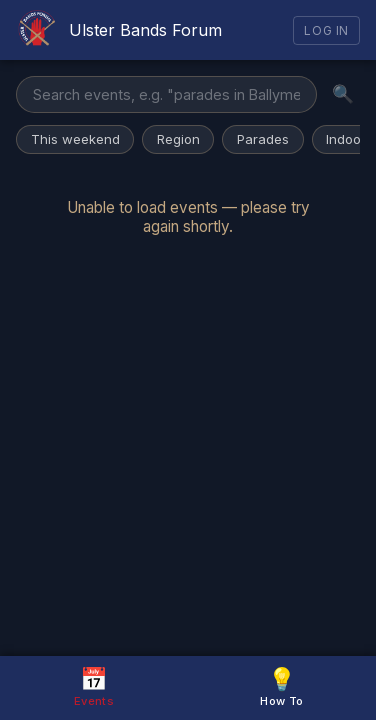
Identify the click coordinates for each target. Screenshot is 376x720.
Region (178, 139)
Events (94, 686)
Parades (263, 139)
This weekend (75, 139)
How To (281, 686)
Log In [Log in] (326, 30)
